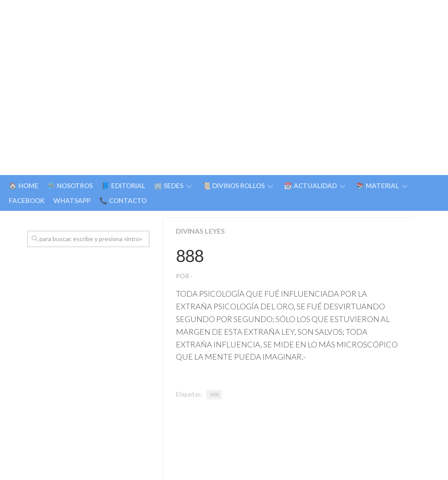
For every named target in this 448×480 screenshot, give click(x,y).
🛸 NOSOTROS (70, 186)
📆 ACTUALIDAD (310, 186)
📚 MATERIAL (378, 186)
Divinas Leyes (200, 231)
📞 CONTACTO (123, 200)
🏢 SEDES (169, 186)
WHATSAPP (72, 200)
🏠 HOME (24, 186)
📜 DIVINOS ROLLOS (234, 186)
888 (214, 394)
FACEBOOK (27, 200)
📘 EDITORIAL (123, 186)
